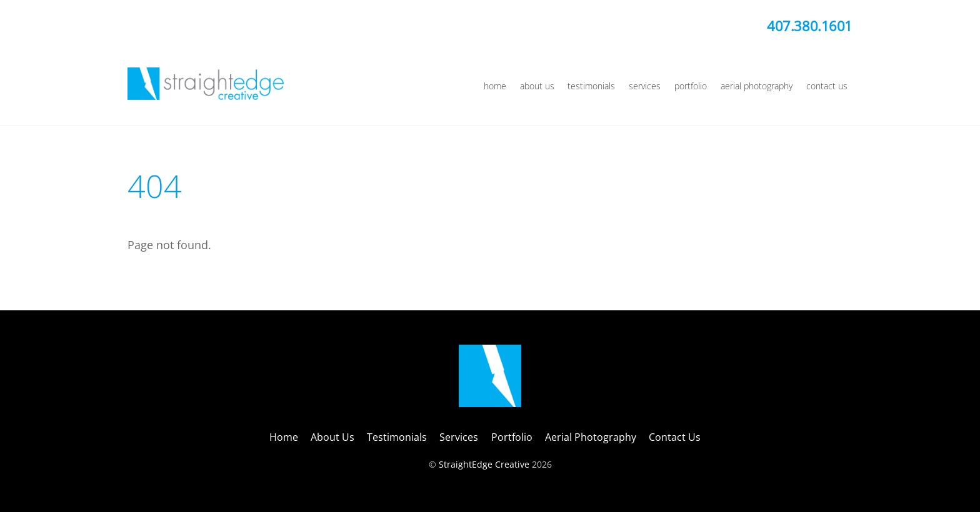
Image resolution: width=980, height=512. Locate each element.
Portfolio (691, 86)
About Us (537, 86)
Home (495, 86)
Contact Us (827, 86)
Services (645, 86)
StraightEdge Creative (484, 464)
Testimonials (591, 86)
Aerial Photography (757, 86)
